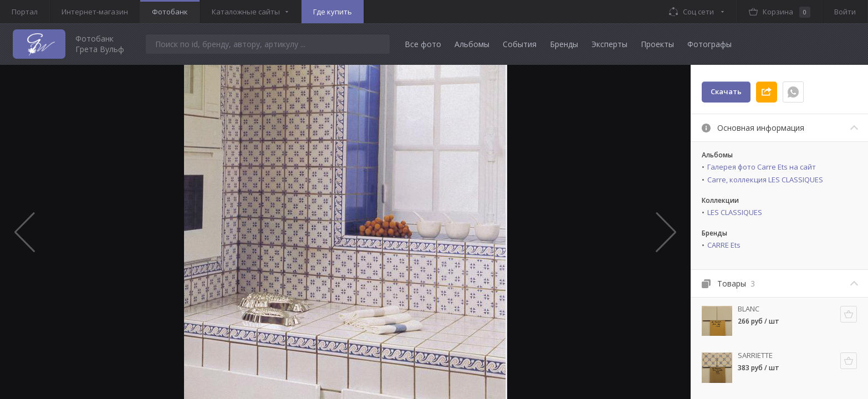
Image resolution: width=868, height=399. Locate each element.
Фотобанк (170, 12)
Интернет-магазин (95, 12)
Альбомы (472, 44)
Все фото (423, 44)
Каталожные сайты (246, 12)
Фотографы (709, 44)
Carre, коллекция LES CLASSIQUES (765, 180)
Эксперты (609, 44)
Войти (845, 12)
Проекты (657, 44)
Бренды (564, 44)
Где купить (333, 12)
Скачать (726, 91)
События (520, 44)
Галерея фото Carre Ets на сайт (762, 167)
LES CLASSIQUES (735, 212)
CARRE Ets (724, 245)
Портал (25, 12)
